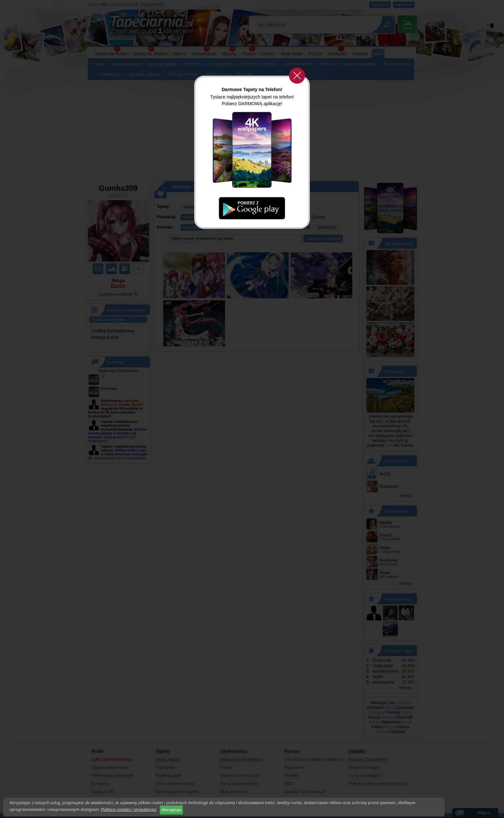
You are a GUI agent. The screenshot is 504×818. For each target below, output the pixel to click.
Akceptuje (171, 810)
